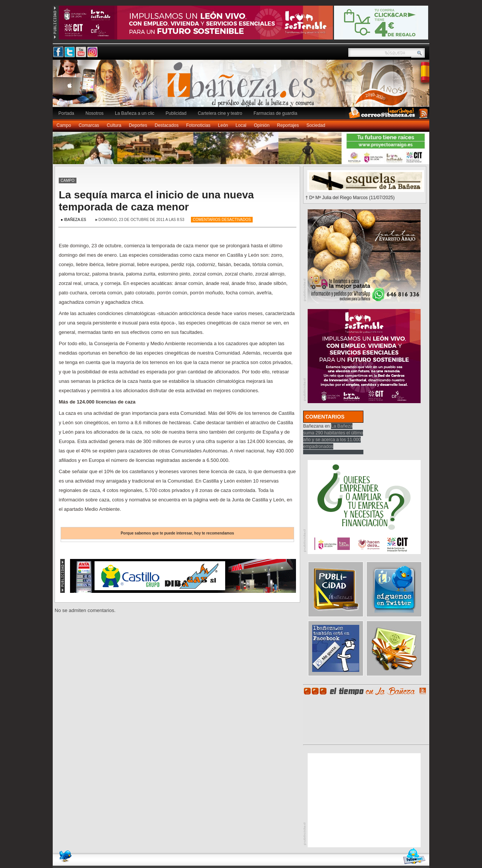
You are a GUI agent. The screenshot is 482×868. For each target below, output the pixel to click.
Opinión (262, 125)
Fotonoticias (198, 125)
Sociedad (316, 125)
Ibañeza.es (243, 87)
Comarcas (89, 125)
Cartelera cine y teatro (220, 113)
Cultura (114, 125)
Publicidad (176, 113)
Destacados (167, 125)
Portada (66, 113)
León (223, 125)
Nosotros (95, 113)
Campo (64, 125)
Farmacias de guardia (275, 113)
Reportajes (288, 125)
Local (241, 125)
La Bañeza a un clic (135, 113)
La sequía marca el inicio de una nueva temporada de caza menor (156, 201)
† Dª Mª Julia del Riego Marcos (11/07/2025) (350, 198)
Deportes (138, 125)
